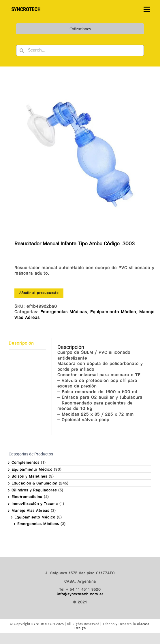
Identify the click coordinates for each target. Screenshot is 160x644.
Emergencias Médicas (64, 312)
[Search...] (80, 50)
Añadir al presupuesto (39, 293)
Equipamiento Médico (113, 312)
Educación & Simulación (34, 484)
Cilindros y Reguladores (34, 490)
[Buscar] (22, 50)
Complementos (26, 463)
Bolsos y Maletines (29, 477)
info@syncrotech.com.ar (80, 594)
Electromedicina (27, 497)
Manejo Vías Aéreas (30, 511)
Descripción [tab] (21, 344)
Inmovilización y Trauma (35, 504)
